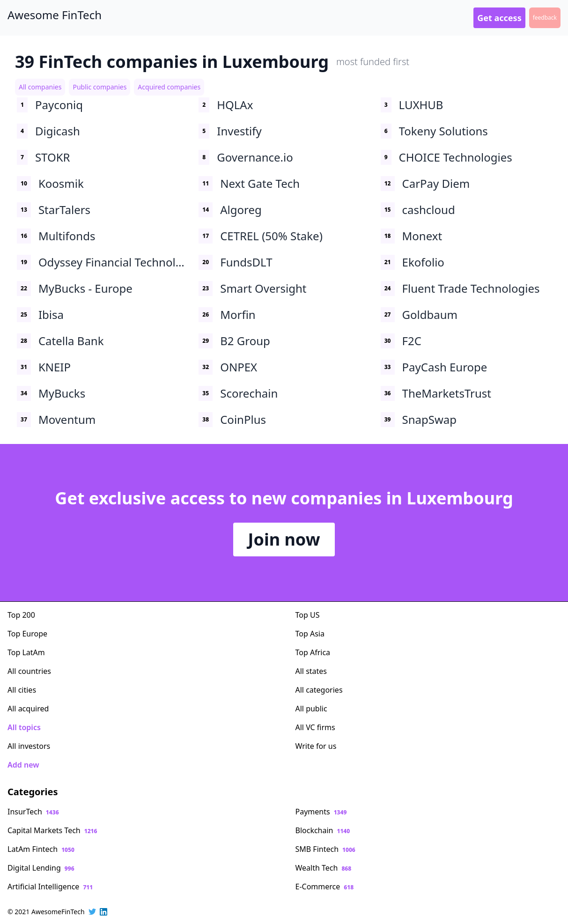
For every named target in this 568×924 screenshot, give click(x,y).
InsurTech (33, 812)
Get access (499, 18)
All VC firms (315, 727)
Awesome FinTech (55, 15)
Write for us (316, 746)
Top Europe (27, 634)
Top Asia (310, 634)
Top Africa (313, 652)
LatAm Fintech (41, 849)
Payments (321, 812)
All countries (29, 671)
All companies (40, 87)
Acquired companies (169, 87)
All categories (319, 690)
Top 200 (21, 615)
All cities (22, 690)
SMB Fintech (325, 849)
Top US (308, 615)
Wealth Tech (324, 868)
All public (311, 709)
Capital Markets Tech (52, 830)
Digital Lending (41, 868)
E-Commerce (325, 887)
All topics (24, 727)
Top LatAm (26, 652)
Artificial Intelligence (50, 887)
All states (311, 671)
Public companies (100, 87)
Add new (23, 765)
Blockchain (323, 830)
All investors (29, 746)
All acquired (28, 709)
